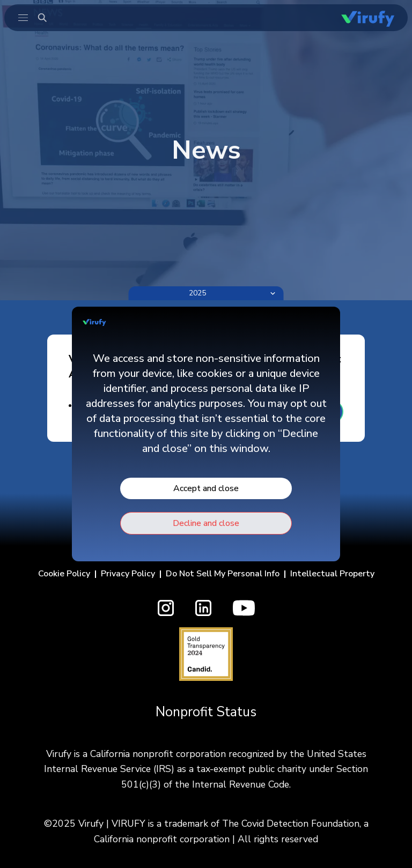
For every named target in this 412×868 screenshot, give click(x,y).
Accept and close (206, 488)
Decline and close (206, 523)
